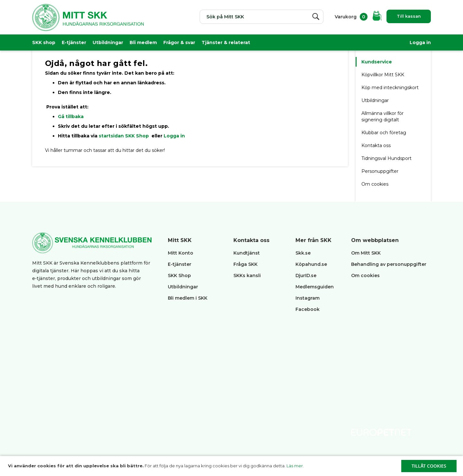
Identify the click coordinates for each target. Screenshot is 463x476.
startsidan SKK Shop (124, 136)
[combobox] (254, 17)
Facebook (308, 309)
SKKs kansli (247, 275)
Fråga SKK (245, 264)
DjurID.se (306, 275)
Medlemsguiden (315, 287)
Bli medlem (143, 42)
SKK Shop (179, 275)
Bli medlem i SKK (188, 298)
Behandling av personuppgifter (389, 264)
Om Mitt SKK (366, 253)
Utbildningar (108, 42)
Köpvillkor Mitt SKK (383, 75)
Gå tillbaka (71, 117)
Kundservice (377, 62)
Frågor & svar (179, 42)
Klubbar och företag (384, 133)
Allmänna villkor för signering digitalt (382, 117)
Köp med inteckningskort (390, 88)
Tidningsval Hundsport (386, 158)
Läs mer (295, 466)
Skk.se (303, 253)
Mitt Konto (181, 253)
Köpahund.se (311, 264)
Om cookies (375, 184)
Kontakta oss (376, 145)
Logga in (420, 42)
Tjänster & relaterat (226, 42)
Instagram (308, 298)
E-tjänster (74, 42)
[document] (232, 466)
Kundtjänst (247, 253)
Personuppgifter (380, 171)
